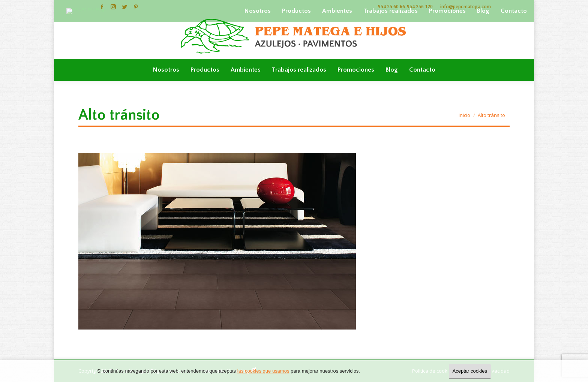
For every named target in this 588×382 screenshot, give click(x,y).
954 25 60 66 (391, 7)
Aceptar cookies (470, 371)
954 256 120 (420, 7)
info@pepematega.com (466, 7)
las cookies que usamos (263, 371)
